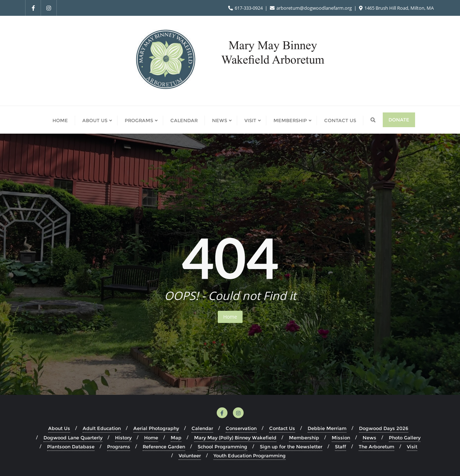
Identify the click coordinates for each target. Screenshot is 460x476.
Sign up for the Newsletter (291, 447)
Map (176, 438)
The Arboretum (376, 447)
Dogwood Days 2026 (384, 428)
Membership (304, 438)
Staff (341, 447)
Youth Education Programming (250, 456)
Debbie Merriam (327, 428)
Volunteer (190, 456)
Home (230, 317)
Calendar (202, 428)
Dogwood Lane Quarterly (73, 438)
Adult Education (102, 428)
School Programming (222, 447)
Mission (341, 438)
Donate (399, 120)
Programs (119, 447)
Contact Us (282, 428)
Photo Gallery (405, 438)
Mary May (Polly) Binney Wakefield (235, 438)
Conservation (241, 428)
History (123, 438)
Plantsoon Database (71, 447)
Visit (412, 447)
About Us (59, 428)
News (369, 438)
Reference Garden (164, 447)
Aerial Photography (156, 428)
